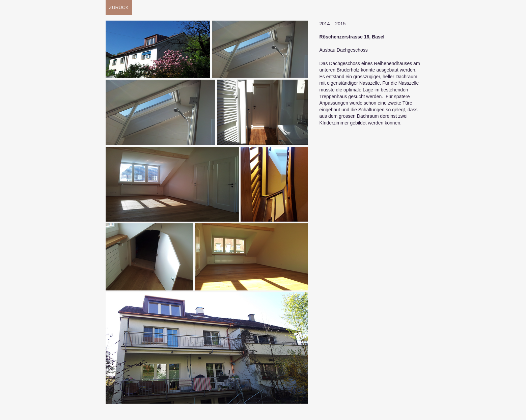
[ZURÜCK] (119, 8)
